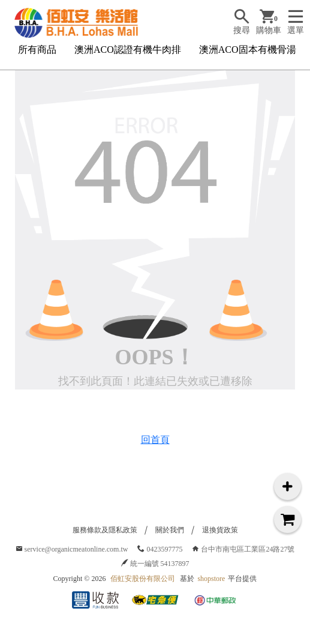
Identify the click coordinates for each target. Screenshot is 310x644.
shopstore (211, 579)
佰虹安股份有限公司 (143, 579)
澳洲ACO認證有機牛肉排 (128, 50)
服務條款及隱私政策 (105, 530)
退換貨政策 (220, 530)
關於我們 (170, 530)
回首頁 (155, 440)
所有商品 (37, 50)
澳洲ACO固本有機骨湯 (248, 50)
